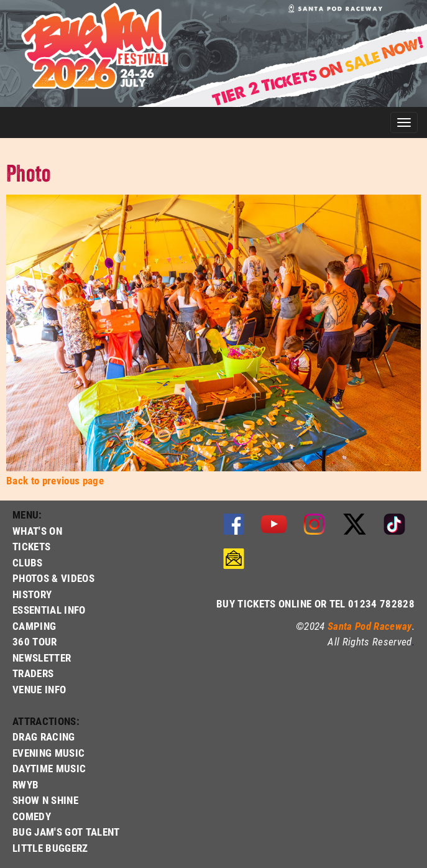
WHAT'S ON (37, 531)
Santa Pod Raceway (370, 626)
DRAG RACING (44, 736)
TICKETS (31, 546)
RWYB (25, 784)
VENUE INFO (39, 689)
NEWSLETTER (42, 658)
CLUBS (28, 562)
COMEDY (32, 816)
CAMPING (34, 626)
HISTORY (32, 594)
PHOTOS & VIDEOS (53, 578)
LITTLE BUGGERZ (50, 848)
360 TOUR (35, 641)
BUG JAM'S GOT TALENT (66, 832)
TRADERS (33, 673)
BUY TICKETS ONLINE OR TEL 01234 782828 (315, 603)
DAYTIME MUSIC (49, 768)
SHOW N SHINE (45, 800)
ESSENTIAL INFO (49, 610)
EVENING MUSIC (48, 753)
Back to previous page (55, 480)
